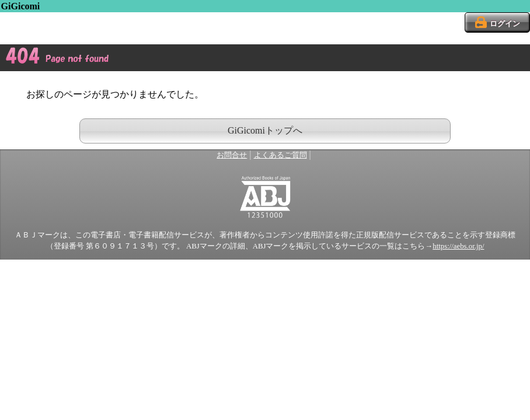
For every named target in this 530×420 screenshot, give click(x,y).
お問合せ (232, 155)
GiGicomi (21, 6)
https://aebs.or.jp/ (458, 246)
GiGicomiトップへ (265, 130)
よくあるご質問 (280, 155)
